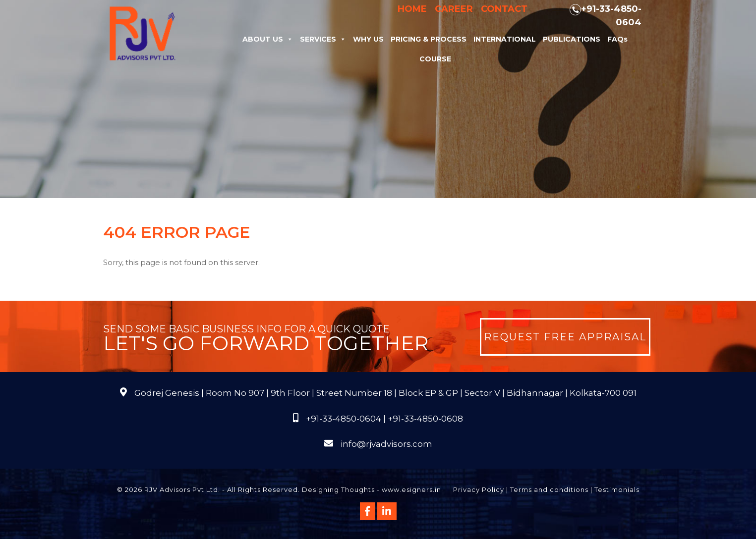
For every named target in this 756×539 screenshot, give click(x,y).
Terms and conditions (549, 489)
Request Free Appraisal (565, 337)
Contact (504, 9)
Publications (572, 39)
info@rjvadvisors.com (386, 444)
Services (323, 39)
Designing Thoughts (338, 489)
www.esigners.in (411, 489)
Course (435, 59)
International (505, 39)
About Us (268, 39)
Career (454, 9)
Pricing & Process (429, 39)
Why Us (368, 39)
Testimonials (617, 489)
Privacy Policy (479, 489)
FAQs (617, 39)
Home (412, 9)
